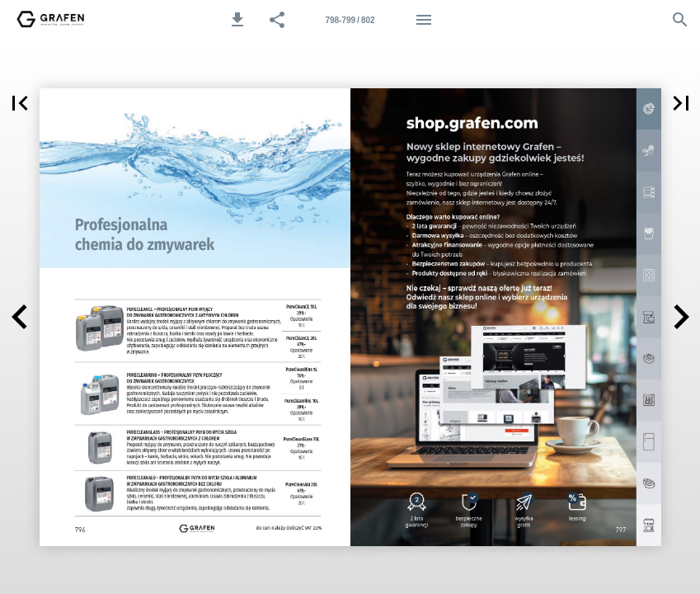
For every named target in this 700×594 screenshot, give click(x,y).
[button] (237, 20)
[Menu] (424, 20)
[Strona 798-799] (350, 20)
